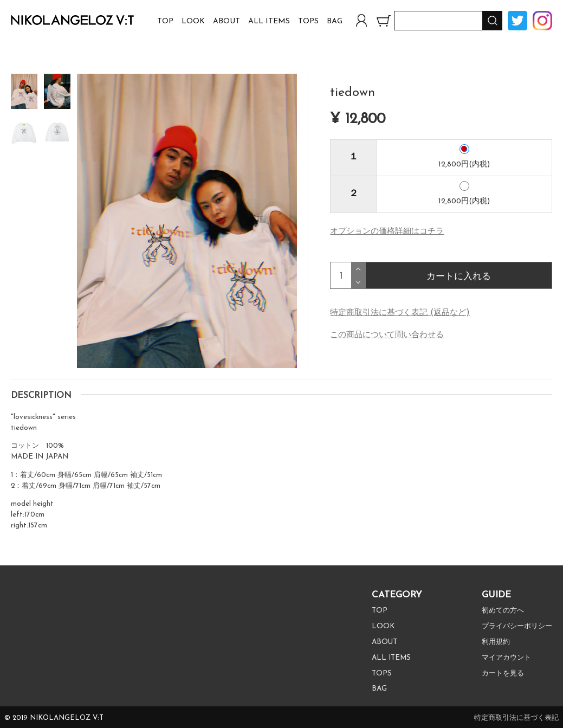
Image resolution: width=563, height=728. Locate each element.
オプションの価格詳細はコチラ (387, 232)
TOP (165, 21)
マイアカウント (503, 659)
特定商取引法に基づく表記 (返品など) (400, 314)
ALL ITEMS (269, 21)
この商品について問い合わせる (387, 336)
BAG (335, 21)
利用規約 (491, 643)
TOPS (308, 21)
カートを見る (499, 675)
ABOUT (227, 21)
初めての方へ (499, 612)
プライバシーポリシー (514, 627)
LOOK (193, 21)
